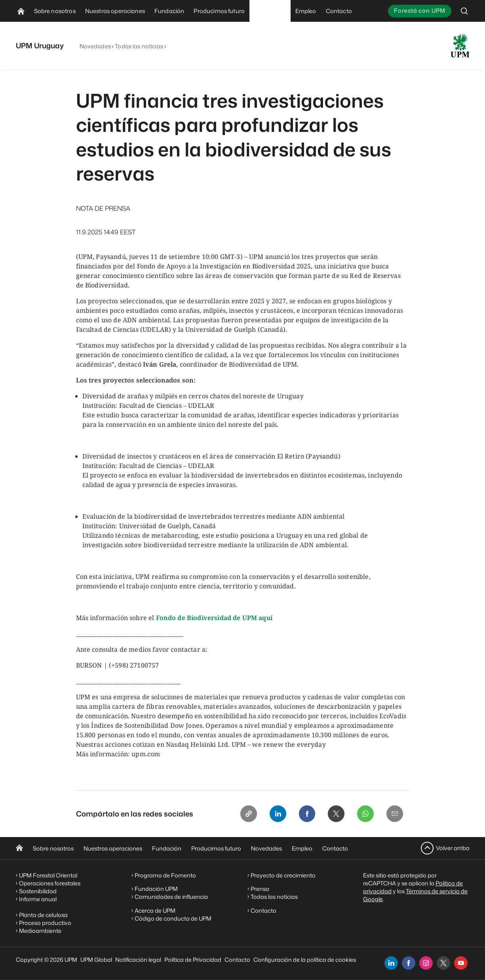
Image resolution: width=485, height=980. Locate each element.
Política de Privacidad (193, 960)
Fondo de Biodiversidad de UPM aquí (214, 618)
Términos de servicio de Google (415, 895)
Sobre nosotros (53, 848)
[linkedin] (391, 963)
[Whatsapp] (364, 814)
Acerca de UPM (155, 911)
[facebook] (409, 963)
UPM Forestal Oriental (48, 875)
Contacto (335, 848)
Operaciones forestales (50, 883)
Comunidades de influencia (171, 897)
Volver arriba (453, 848)
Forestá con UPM (419, 10)
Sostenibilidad (38, 891)
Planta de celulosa (43, 915)
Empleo (302, 848)
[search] (464, 11)
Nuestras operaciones (113, 848)
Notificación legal (138, 960)
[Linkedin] (274, 814)
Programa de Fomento (165, 875)
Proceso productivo (45, 923)
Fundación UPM (156, 889)
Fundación (167, 848)
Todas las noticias (139, 46)
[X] (334, 814)
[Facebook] (304, 814)
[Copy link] (244, 814)
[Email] (394, 814)
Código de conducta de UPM (173, 918)
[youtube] (461, 963)
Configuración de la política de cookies (305, 960)
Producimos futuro (216, 848)
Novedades (95, 46)
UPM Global (96, 960)
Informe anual (38, 899)
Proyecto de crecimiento (283, 875)
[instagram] (426, 963)
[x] (443, 963)
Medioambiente (40, 931)
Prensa (260, 889)
